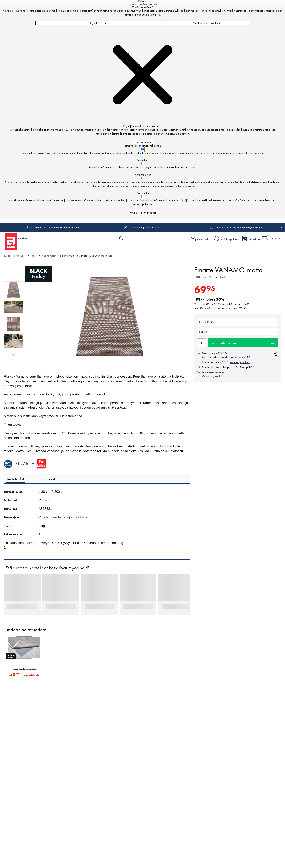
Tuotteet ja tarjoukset (36, 248)
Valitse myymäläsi (212, 376)
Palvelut (85, 248)
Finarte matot (49, 256)
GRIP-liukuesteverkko (24, 670)
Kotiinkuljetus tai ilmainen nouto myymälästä (238, 227)
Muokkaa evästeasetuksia (207, 23)
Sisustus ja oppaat (108, 248)
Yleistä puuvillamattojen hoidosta (63, 517)
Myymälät (65, 248)
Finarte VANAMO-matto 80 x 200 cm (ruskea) (87, 256)
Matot (34, 256)
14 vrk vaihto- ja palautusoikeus (145, 227)
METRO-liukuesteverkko (65, 670)
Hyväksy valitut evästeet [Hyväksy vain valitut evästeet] (143, 213)
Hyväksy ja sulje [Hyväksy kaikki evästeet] (99, 23)
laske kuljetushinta (240, 362)
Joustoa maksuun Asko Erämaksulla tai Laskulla (54, 227)
